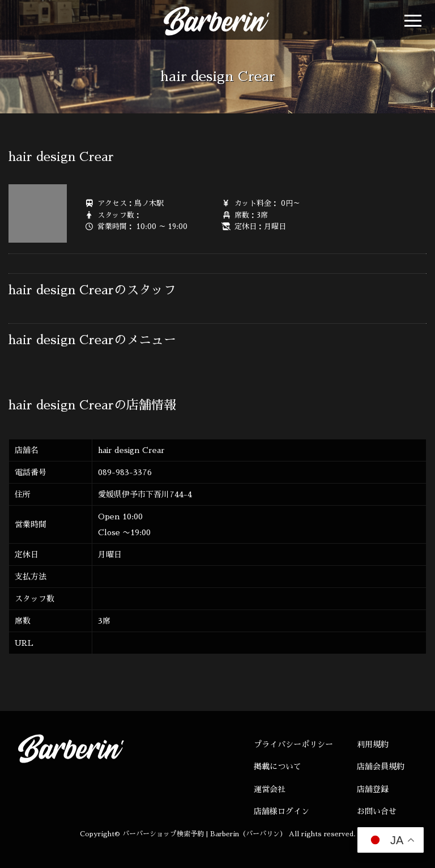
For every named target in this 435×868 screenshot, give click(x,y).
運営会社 (270, 789)
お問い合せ (377, 811)
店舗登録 (373, 789)
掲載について (278, 767)
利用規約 (373, 744)
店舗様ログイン (282, 811)
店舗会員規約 (381, 767)
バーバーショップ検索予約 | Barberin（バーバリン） (204, 834)
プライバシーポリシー (293, 744)
